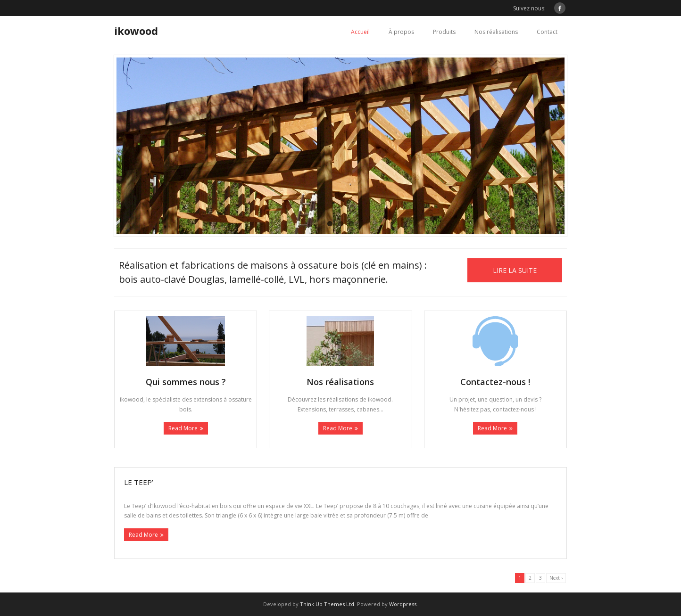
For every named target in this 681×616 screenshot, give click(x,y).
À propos (401, 32)
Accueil (360, 32)
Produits (444, 32)
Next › (556, 578)
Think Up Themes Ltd (327, 604)
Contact (547, 32)
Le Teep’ (139, 482)
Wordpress (403, 604)
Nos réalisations (496, 32)
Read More (183, 428)
